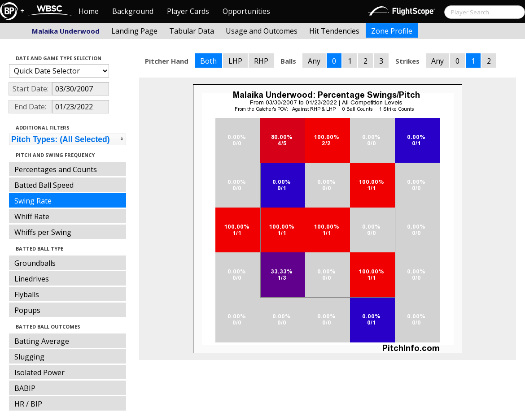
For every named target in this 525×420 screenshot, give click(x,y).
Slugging (29, 357)
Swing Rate (33, 201)
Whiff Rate (32, 216)
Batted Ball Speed (44, 185)
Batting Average (42, 341)
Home (89, 11)
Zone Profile (392, 31)
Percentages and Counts (56, 169)
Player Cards (188, 11)
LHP (235, 61)
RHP (261, 61)
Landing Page (134, 31)
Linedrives (32, 279)
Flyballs (27, 294)
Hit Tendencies (334, 31)
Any (314, 61)
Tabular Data (192, 31)
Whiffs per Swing (43, 232)
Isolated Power (39, 372)
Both (208, 61)
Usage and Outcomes (262, 31)
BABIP (25, 388)
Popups (27, 310)
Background (133, 11)
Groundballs (35, 263)
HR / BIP (28, 404)
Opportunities (246, 11)
